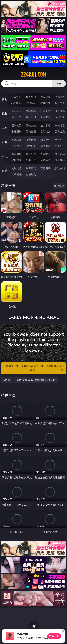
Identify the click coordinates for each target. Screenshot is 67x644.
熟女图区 (45, 146)
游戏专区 (60, 97)
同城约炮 (17, 168)
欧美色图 (45, 140)
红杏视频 (17, 174)
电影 (5, 128)
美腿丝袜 (17, 146)
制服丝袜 (17, 131)
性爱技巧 (60, 160)
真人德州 (31, 97)
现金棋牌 (45, 103)
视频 (5, 114)
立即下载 (54, 636)
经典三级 (31, 131)
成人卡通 (45, 125)
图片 (5, 142)
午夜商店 (31, 168)
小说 (5, 157)
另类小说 (31, 160)
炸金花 (31, 103)
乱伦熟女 (45, 131)
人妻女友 (45, 154)
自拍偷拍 (31, 111)
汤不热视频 (60, 168)
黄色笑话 (45, 160)
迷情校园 (17, 160)
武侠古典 (60, 154)
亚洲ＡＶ (17, 111)
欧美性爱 (60, 125)
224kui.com (33, 75)
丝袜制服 (31, 117)
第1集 (7, 380)
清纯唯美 (31, 146)
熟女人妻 (17, 117)
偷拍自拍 (31, 125)
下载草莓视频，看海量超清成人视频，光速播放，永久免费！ (34, 368)
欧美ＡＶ (45, 111)
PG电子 (17, 97)
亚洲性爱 (17, 125)
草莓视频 (45, 168)
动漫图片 (60, 140)
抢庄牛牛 (60, 103)
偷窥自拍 (17, 140)
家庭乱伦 (31, 154)
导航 (5, 171)
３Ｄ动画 (60, 111)
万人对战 (45, 97)
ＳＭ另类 (60, 117)
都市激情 (17, 154)
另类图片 (60, 146)
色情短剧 (31, 174)
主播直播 (45, 117)
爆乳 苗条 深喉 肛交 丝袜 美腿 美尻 (36, 380)
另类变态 (60, 131)
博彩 (5, 99)
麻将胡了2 (17, 103)
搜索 (59, 84)
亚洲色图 (31, 140)
